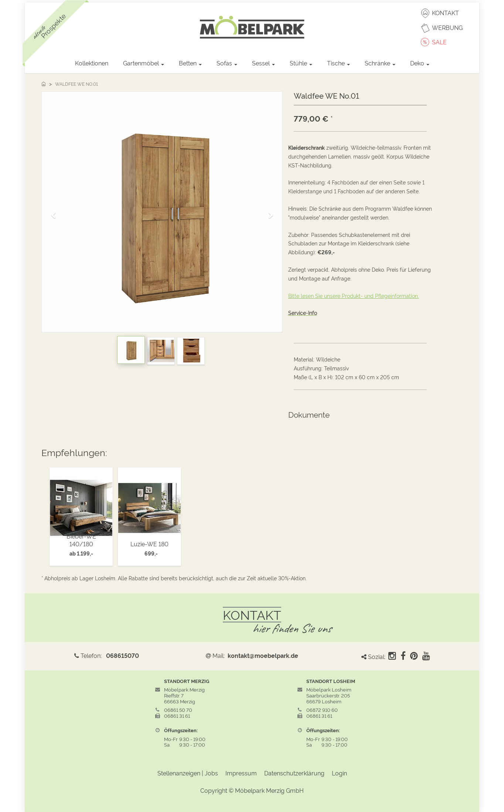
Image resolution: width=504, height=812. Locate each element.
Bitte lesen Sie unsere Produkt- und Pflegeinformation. (354, 295)
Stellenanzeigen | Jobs (188, 773)
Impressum (241, 773)
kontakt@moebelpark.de (263, 655)
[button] (56, 212)
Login (339, 773)
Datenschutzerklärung (294, 773)
